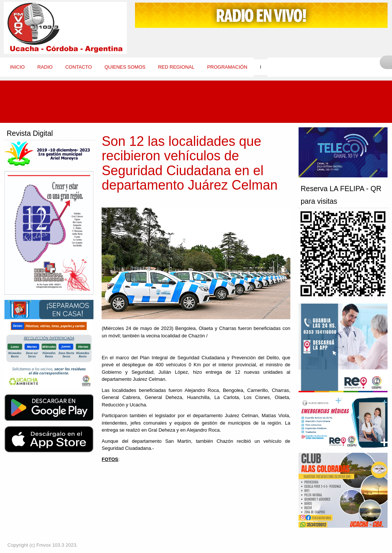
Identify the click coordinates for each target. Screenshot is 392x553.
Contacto (79, 67)
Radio (45, 67)
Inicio (17, 67)
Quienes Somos (125, 67)
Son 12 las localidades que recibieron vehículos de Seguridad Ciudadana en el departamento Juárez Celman (190, 163)
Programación (227, 67)
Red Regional (176, 67)
